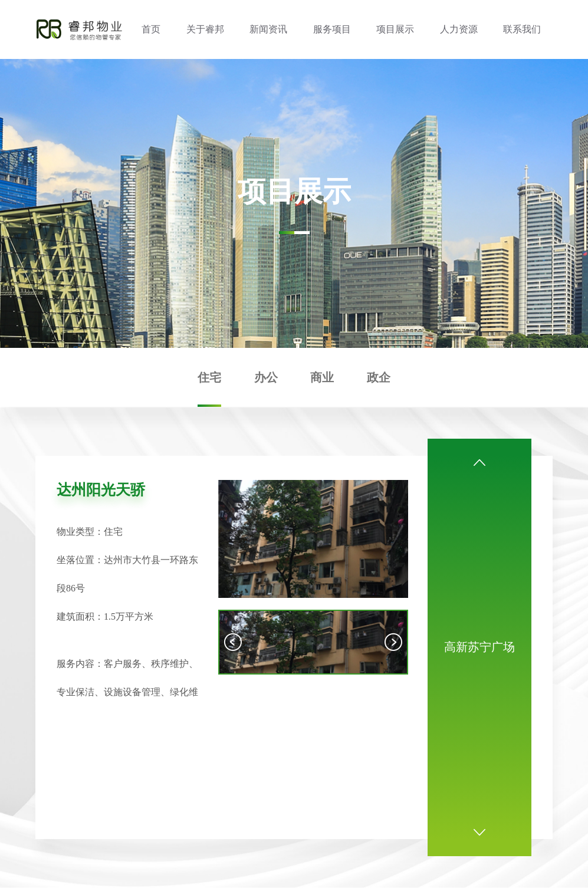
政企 (379, 377)
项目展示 (395, 29)
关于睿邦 (205, 29)
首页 (151, 29)
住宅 (209, 377)
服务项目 (332, 29)
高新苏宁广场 (479, 647)
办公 (266, 377)
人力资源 (459, 29)
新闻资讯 (268, 29)
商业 (322, 377)
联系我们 (522, 29)
